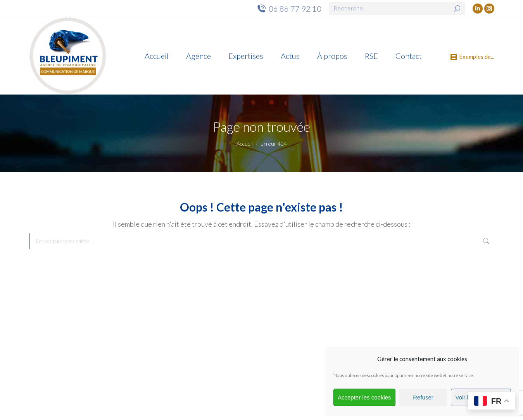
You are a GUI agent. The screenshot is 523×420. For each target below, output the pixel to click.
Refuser (423, 397)
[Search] (397, 9)
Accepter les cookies (364, 397)
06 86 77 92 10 (289, 9)
